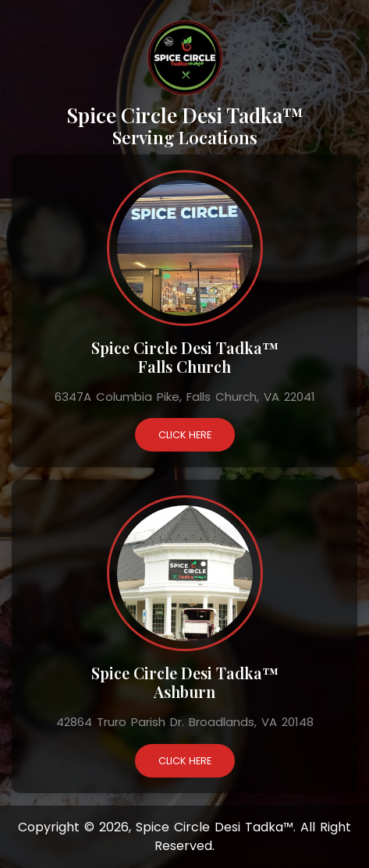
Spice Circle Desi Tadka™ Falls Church (185, 357)
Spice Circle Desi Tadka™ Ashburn (185, 682)
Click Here (185, 435)
